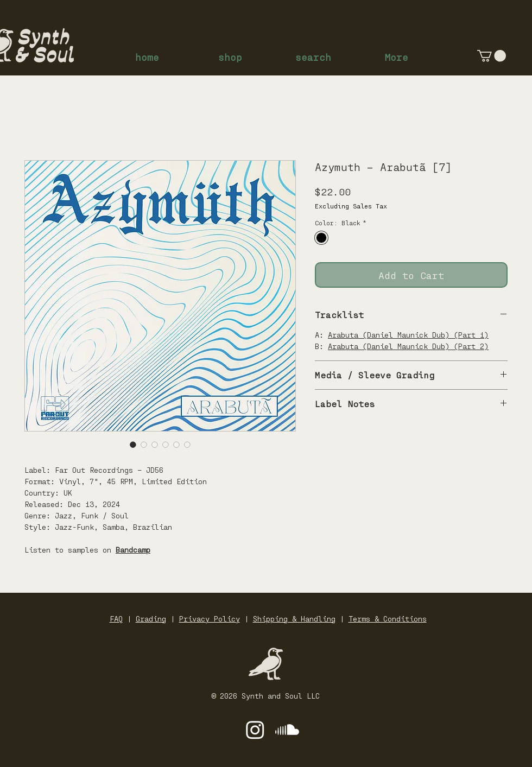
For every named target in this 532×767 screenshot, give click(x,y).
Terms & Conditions (388, 619)
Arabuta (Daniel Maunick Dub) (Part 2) (408, 346)
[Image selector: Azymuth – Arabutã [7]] (133, 445)
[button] (492, 56)
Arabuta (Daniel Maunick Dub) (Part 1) (408, 335)
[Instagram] (255, 730)
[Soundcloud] (287, 730)
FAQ (116, 619)
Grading (151, 619)
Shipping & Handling (294, 619)
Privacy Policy (210, 619)
